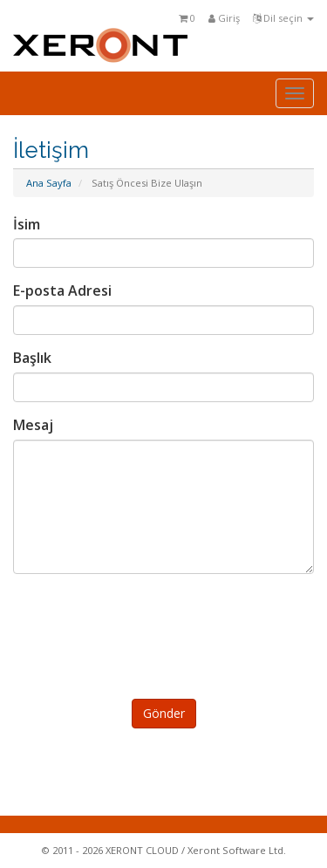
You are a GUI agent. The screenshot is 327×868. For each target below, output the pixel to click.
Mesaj (33, 425)
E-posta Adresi (62, 290)
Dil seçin (283, 18)
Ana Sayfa (49, 183)
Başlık (32, 358)
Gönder (164, 713)
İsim (27, 224)
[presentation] (167, 633)
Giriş (224, 18)
